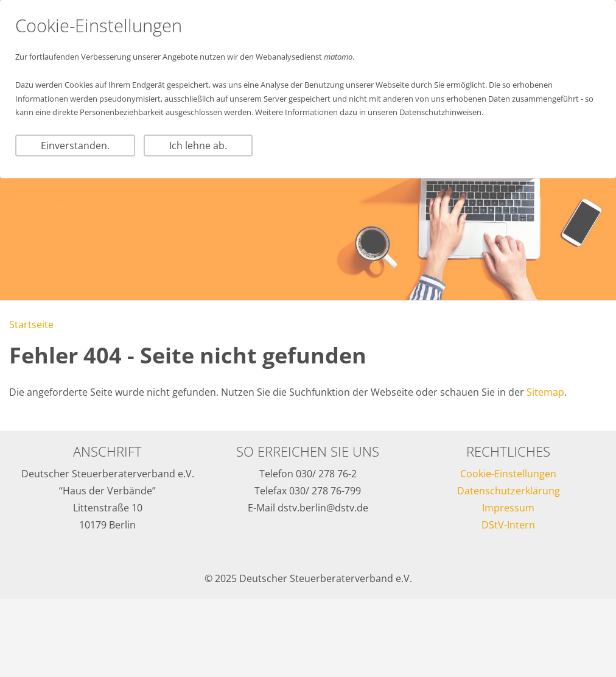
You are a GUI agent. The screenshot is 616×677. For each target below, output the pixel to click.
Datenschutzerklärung (509, 491)
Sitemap (545, 392)
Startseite (31, 324)
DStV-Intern (508, 525)
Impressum (508, 508)
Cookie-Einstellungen (508, 474)
